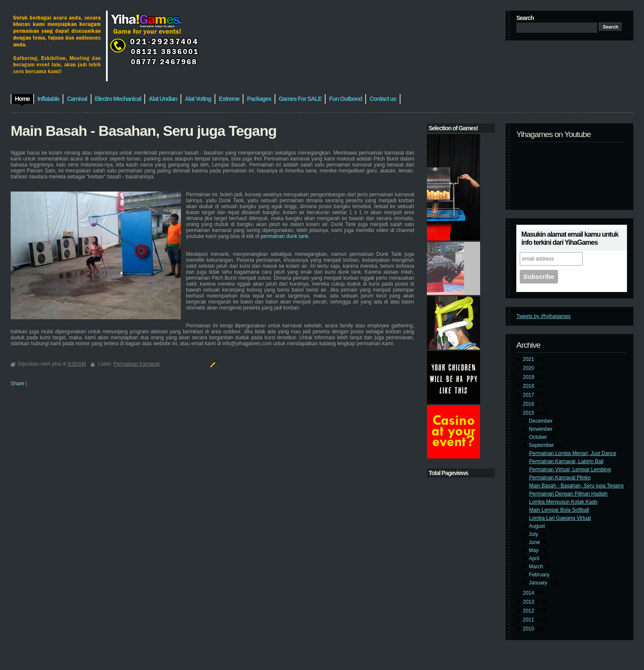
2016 (529, 404)
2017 (529, 395)
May (535, 550)
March (537, 567)
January (539, 583)
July (534, 534)
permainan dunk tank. (285, 236)
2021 (529, 359)
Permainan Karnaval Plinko (560, 478)
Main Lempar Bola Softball (559, 510)
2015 (529, 413)
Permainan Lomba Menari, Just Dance (573, 453)
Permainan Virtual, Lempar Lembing (570, 470)
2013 (529, 602)
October (539, 437)
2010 (529, 629)
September (542, 445)
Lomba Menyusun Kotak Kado (563, 502)
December (542, 421)
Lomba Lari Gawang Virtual (560, 518)
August (538, 526)
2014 (529, 593)
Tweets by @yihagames (544, 316)
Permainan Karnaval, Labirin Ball (566, 461)
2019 (529, 377)
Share (17, 384)
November (542, 429)
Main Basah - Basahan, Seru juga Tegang (576, 486)
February (540, 575)
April (535, 558)
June (535, 542)
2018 (529, 386)
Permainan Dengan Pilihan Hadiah (568, 494)
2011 (529, 620)
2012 (529, 611)
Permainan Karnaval (136, 364)
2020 (529, 368)
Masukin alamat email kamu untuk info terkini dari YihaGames (570, 238)
